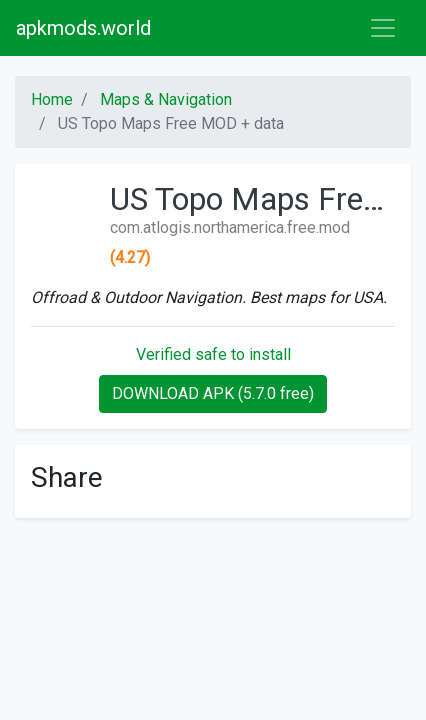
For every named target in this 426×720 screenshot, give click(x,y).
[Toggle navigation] (383, 28)
